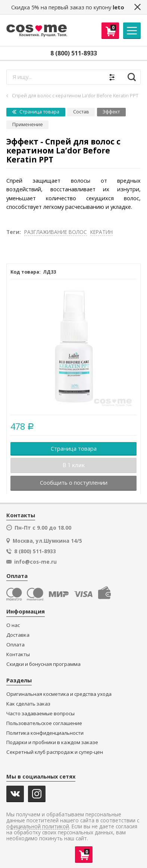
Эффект (111, 112)
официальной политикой (38, 827)
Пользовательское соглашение (44, 723)
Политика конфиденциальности (45, 733)
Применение (28, 124)
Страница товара (36, 112)
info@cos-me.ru (35, 562)
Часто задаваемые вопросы (40, 714)
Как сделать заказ (28, 704)
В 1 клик (74, 465)
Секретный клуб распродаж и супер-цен (55, 752)
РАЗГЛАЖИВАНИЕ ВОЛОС (56, 232)
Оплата (15, 645)
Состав (81, 112)
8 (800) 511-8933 (74, 53)
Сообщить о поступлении (74, 482)
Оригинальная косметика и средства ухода (59, 694)
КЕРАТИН (101, 232)
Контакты (18, 654)
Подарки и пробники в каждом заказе (52, 742)
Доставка (18, 635)
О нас (13, 625)
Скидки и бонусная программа (43, 664)
